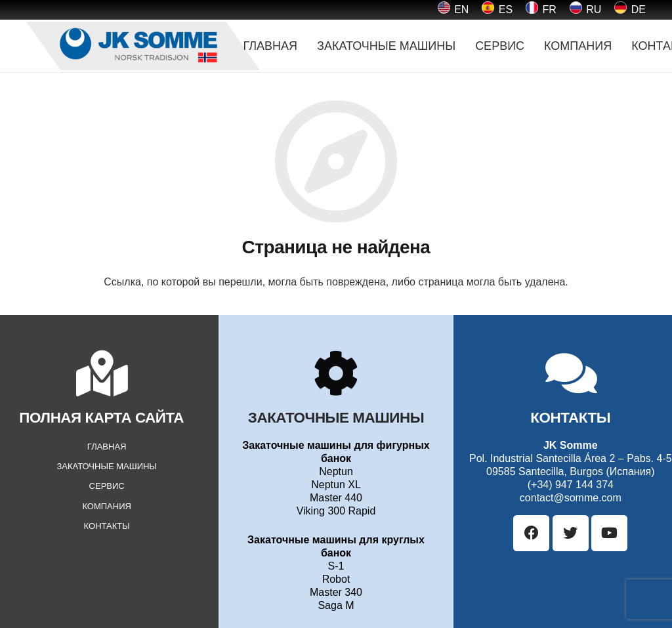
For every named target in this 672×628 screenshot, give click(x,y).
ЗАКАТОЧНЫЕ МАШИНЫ (106, 466)
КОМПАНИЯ (107, 506)
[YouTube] (609, 533)
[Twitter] (571, 533)
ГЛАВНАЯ (107, 447)
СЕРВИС (107, 486)
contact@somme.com (571, 498)
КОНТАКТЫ (107, 526)
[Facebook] (531, 533)
